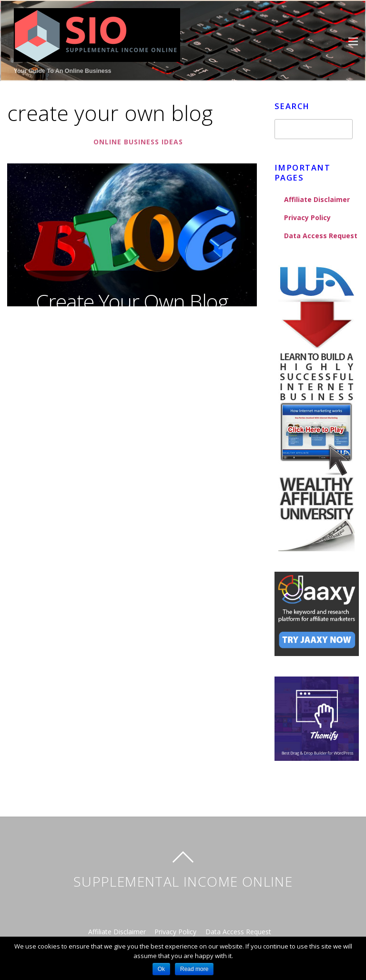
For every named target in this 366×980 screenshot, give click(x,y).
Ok (161, 969)
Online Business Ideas (138, 142)
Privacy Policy (308, 217)
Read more (194, 969)
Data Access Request (321, 236)
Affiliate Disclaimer (317, 199)
